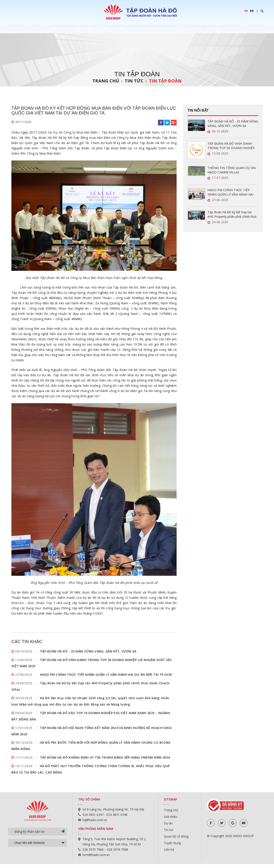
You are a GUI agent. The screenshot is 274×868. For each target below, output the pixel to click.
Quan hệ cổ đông (150, 29)
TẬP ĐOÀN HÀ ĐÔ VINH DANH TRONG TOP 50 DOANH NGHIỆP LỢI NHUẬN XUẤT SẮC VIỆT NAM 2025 (231, 146)
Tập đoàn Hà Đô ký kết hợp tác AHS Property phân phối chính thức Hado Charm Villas (232, 214)
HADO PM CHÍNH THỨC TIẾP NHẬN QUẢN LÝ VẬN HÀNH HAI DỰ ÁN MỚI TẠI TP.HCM (106, 676)
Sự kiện (242, 29)
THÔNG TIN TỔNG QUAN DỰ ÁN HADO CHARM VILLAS (232, 170)
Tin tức (116, 29)
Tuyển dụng (188, 29)
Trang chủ (35, 29)
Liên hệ (217, 29)
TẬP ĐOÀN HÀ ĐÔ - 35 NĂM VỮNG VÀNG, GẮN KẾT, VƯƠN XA (88, 651)
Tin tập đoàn (165, 81)
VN (246, 11)
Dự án (92, 29)
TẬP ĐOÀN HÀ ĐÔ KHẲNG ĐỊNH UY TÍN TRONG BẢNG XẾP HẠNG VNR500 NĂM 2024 (105, 761)
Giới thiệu (66, 29)
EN (252, 11)
